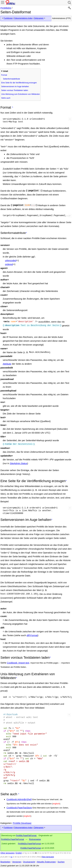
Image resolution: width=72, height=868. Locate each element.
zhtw (38, 857)
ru (11, 857)
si (13, 857)
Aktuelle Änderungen (46, 862)
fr (49, 853)
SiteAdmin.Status (19, 463)
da (33, 853)
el (38, 853)
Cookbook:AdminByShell (19, 799)
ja (57, 853)
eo (41, 853)
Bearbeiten (5, 862)
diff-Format (32, 635)
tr (26, 857)
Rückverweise (35, 839)
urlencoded (11, 260)
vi (31, 857)
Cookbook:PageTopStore (19, 808)
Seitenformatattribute (11, 79)
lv (62, 853)
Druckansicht (29, 862)
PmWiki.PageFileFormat (26, 836)
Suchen (61, 862)
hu (51, 853)
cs (31, 853)
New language (48, 857)
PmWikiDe (6, 8)
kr (59, 853)
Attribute (7, 364)
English (19, 853)
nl (67, 853)
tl (25, 857)
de (36, 853)
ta (23, 857)
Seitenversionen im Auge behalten (15, 87)
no (70, 853)
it (55, 853)
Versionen (17, 862)
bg (26, 853)
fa (45, 853)
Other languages (7, 853)
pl (1, 857)
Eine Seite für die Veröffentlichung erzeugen (19, 83)
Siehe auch (6, 98)
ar (23, 853)
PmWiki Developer (22, 823)
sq (18, 857)
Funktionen (8, 18)
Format (4, 75)
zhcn (34, 857)
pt (3, 857)
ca (28, 853)
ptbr (6, 857)
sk (16, 857)
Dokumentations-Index (23, 18)
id (53, 853)
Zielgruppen (39, 18)
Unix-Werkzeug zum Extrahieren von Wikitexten (21, 94)
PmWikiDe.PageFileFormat (13, 839)
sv (21, 857)
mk (65, 853)
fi (47, 853)
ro (9, 857)
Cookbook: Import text (18, 663)
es (43, 853)
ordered (9, 264)
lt (61, 853)
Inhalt (6, 71)
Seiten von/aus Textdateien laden (15, 90)
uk (28, 857)
